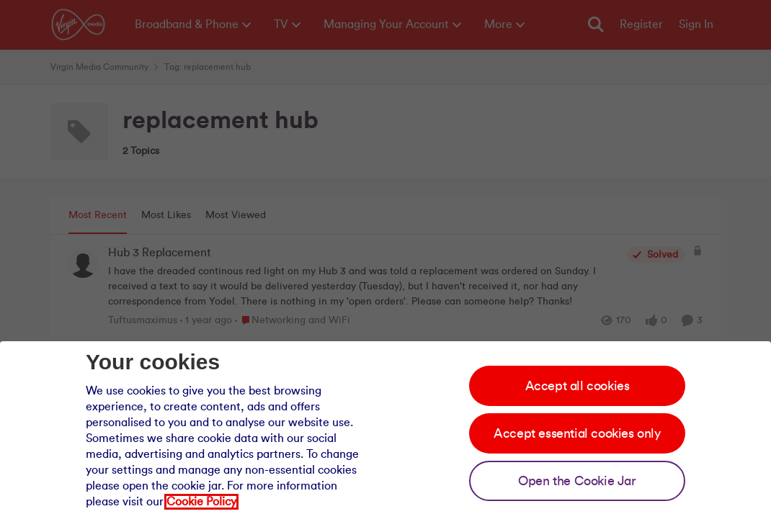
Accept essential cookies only (577, 433)
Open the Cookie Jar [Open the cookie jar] (577, 481)
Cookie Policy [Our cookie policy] (201, 502)
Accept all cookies (578, 386)
